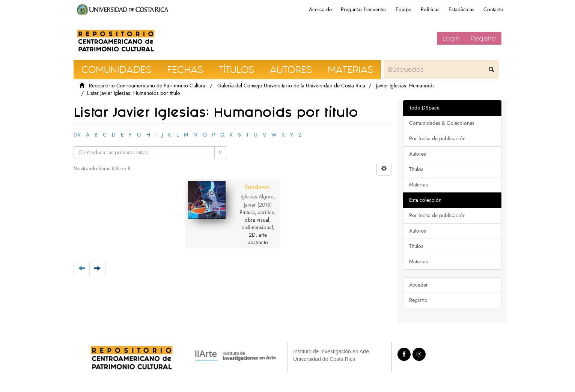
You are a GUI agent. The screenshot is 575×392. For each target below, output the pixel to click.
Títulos (416, 169)
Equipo (404, 10)
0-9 (77, 135)
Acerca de (320, 10)
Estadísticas (461, 10)
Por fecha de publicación (437, 139)
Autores (418, 154)
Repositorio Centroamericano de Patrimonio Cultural (148, 86)
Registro (483, 38)
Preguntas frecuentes (364, 10)
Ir (221, 152)
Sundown (257, 187)
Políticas (430, 10)
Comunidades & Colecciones (442, 123)
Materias (418, 185)
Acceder (418, 285)
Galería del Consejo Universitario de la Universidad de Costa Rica (291, 86)
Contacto (493, 10)
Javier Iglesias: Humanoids (405, 86)
